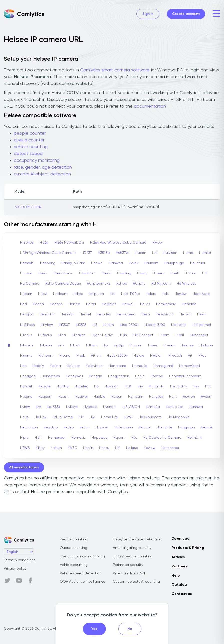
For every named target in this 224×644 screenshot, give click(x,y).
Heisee (74, 304)
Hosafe (45, 386)
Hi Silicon (27, 325)
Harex (134, 263)
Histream (46, 356)
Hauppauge (174, 263)
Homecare (117, 366)
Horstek (26, 386)
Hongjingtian (119, 376)
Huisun (117, 397)
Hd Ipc (122, 284)
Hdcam (26, 294)
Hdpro (151, 294)
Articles (178, 557)
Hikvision (27, 345)
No (130, 629)
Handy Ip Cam (73, 263)
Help (176, 576)
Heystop (51, 427)
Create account (186, 14)
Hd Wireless (186, 284)
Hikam (164, 335)
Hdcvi (43, 294)
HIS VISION (131, 407)
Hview (25, 407)
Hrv (140, 386)
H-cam (190, 273)
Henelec (189, 304)
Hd (204, 273)
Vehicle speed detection (81, 573)
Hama (188, 253)
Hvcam (207, 397)
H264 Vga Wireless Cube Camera (48, 253)
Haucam (151, 263)
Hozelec (81, 386)
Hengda (27, 314)
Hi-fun (85, 427)
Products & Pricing (188, 548)
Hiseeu (169, 345)
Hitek (81, 356)
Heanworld (202, 294)
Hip (105, 345)
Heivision (109, 304)
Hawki (106, 273)
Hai (155, 253)
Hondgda (28, 376)
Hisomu (26, 356)
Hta (134, 438)
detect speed (28, 154)
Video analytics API (129, 573)
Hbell (175, 273)
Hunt (173, 397)
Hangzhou (187, 427)
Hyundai (110, 407)
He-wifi (185, 314)
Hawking (124, 273)
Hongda (95, 376)
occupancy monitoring (37, 160)
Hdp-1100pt (131, 294)
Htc (208, 386)
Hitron (96, 356)
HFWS (25, 448)
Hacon (141, 253)
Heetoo (56, 304)
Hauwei (26, 273)
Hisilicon (206, 345)
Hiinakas (79, 335)
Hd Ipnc (139, 284)
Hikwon (46, 345)
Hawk (43, 273)
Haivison (170, 253)
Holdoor (73, 366)
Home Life (109, 417)
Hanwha (116, 263)
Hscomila (157, 386)
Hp (96, 386)
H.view (158, 243)
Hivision (156, 356)
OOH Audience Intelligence (83, 582)
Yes (94, 629)
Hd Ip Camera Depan (63, 284)
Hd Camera (30, 284)
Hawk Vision (63, 273)
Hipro (24, 438)
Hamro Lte (175, 407)
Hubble (99, 397)
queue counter (29, 140)
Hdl (113, 294)
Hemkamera (166, 304)
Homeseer (57, 438)
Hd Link (40, 417)
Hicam (109, 325)
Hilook (75, 345)
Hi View (47, 325)
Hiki (92, 417)
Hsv (196, 386)
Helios (145, 304)
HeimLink (195, 438)
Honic (140, 376)
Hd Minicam (161, 284)
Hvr (38, 407)
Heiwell (128, 304)
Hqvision (111, 386)
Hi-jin (123, 335)
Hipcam (136, 345)
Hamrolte (164, 427)
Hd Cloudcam (150, 417)
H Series (27, 243)
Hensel (85, 314)
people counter (30, 133)
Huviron (189, 397)
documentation (150, 106)
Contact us (182, 594)
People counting (74, 539)
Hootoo (157, 376)
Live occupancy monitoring (82, 556)
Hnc (23, 366)
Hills (61, 345)
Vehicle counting (74, 565)
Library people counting (133, 556)
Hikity (40, 448)
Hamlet (205, 253)
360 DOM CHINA (28, 207)
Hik (81, 417)
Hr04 (128, 386)
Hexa (201, 314)
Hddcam (60, 294)
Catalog (179, 585)
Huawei (81, 397)
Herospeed (126, 314)
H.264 (44, 243)
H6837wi (123, 253)
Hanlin (88, 448)
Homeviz (78, 438)
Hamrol (145, 427)
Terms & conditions (20, 560)
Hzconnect (170, 448)
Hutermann (124, 427)
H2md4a (153, 407)
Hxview (150, 448)
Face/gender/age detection (137, 539)
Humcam (136, 397)
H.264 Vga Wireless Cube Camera (118, 243)
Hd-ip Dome (63, 417)
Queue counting (73, 548)
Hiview (139, 356)
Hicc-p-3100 (155, 325)
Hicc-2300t (129, 325)
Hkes (202, 356)
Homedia (140, 366)
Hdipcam (96, 294)
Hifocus (26, 335)
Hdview (181, 294)
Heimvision (29, 427)
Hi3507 (64, 325)
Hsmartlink (179, 386)
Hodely (38, 366)
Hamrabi (27, 263)
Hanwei (97, 263)
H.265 (128, 417)
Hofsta (55, 366)
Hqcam (119, 438)
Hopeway (99, 438)
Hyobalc (90, 407)
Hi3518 (81, 325)
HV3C (72, 448)
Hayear (159, 273)
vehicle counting (31, 147)
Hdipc (78, 294)
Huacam (45, 397)
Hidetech (179, 325)
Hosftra (63, 386)
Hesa (146, 314)
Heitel (91, 304)
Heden (38, 304)
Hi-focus (45, 335)
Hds (166, 294)
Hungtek (156, 397)
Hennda (67, 314)
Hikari (180, 335)
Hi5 (95, 325)
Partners (179, 566)
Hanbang (48, 263)
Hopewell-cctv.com (185, 376)
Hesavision (165, 314)
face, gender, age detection (43, 167)
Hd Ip (24, 417)
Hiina (62, 335)
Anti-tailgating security (132, 548)
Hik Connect (143, 335)
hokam (56, 448)
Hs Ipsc (132, 448)
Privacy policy (15, 569)
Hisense (187, 345)
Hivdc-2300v (117, 356)
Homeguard (163, 366)
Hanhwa (196, 407)
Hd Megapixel (179, 417)
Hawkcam (87, 273)
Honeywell (74, 376)
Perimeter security (128, 565)
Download (181, 539)
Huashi (64, 397)
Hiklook (207, 427)
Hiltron (91, 345)
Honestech (51, 376)
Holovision (94, 366)
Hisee (153, 345)
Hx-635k (53, 407)
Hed (23, 304)
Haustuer (198, 263)
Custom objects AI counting (136, 582)
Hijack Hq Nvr (102, 335)
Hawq (142, 273)
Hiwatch (175, 356)
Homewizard (190, 366)
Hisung (65, 356)
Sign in (148, 14)
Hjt (190, 356)
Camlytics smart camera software (115, 70)
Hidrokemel (202, 325)
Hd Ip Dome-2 (99, 284)
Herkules (104, 314)
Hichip (69, 427)
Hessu (104, 448)
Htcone (26, 397)
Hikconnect (199, 335)
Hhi (118, 448)
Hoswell (102, 427)
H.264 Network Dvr (69, 243)
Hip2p (119, 345)
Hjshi (38, 438)
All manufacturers (24, 467)
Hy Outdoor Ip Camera (162, 438)
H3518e (104, 253)
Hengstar (47, 314)
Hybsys (72, 407)
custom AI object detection (42, 174)
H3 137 (87, 253)
